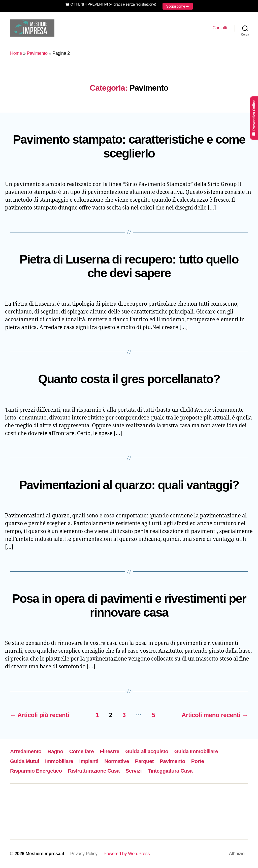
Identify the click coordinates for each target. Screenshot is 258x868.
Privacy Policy (84, 854)
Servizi (134, 771)
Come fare (82, 751)
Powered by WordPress (127, 854)
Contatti (220, 28)
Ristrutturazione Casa (94, 771)
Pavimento (37, 53)
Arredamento (26, 751)
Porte (198, 761)
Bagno (55, 751)
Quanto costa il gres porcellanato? (129, 379)
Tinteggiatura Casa (170, 771)
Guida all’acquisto (147, 751)
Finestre (109, 751)
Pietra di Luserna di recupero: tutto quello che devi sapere (129, 266)
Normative (117, 761)
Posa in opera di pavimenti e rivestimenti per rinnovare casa (129, 606)
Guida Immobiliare (196, 751)
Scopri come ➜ (178, 6)
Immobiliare (59, 761)
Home (16, 53)
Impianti (89, 761)
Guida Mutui (25, 761)
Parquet (144, 761)
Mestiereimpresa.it (45, 854)
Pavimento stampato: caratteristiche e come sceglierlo (129, 146)
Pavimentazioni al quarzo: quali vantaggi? (129, 485)
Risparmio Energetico (36, 771)
